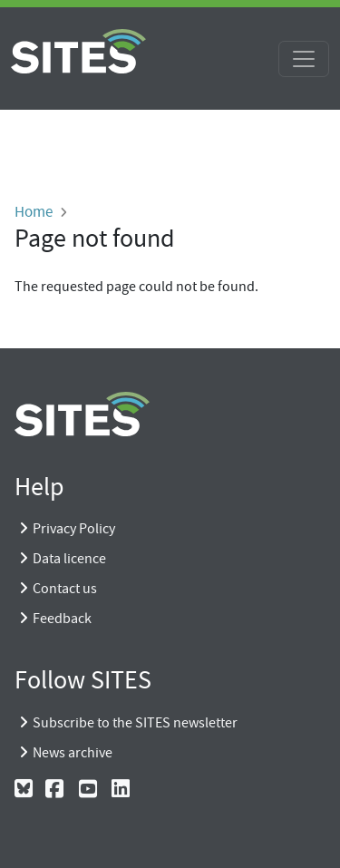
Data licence (69, 559)
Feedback (62, 619)
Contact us (65, 589)
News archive (73, 753)
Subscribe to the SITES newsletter (135, 723)
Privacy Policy (74, 529)
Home (34, 211)
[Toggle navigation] (304, 59)
